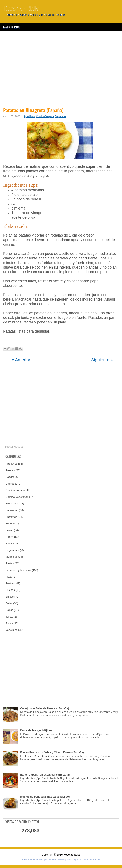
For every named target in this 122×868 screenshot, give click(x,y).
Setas (9, 603)
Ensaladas (12, 510)
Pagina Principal (12, 27)
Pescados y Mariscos (18, 570)
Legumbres (12, 550)
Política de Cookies (55, 859)
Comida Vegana (45, 116)
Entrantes (11, 517)
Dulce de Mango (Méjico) (36, 730)
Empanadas (13, 504)
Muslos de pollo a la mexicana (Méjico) (45, 797)
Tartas (9, 617)
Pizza (9, 577)
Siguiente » (102, 360)
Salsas (10, 597)
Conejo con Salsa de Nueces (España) (45, 708)
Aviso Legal (72, 859)
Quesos (10, 590)
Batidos (10, 477)
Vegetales (61, 116)
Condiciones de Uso (90, 859)
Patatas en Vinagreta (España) (33, 110)
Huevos (10, 543)
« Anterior (21, 360)
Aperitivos (29, 116)
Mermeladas (13, 557)
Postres (10, 583)
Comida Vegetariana (18, 497)
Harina (10, 537)
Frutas (9, 530)
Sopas (9, 610)
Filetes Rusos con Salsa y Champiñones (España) (52, 752)
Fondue (10, 523)
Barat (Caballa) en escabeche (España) (45, 775)
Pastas (10, 563)
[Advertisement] (61, 69)
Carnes (10, 484)
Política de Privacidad (33, 859)
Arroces (10, 470)
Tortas (9, 623)
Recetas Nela (22, 8)
